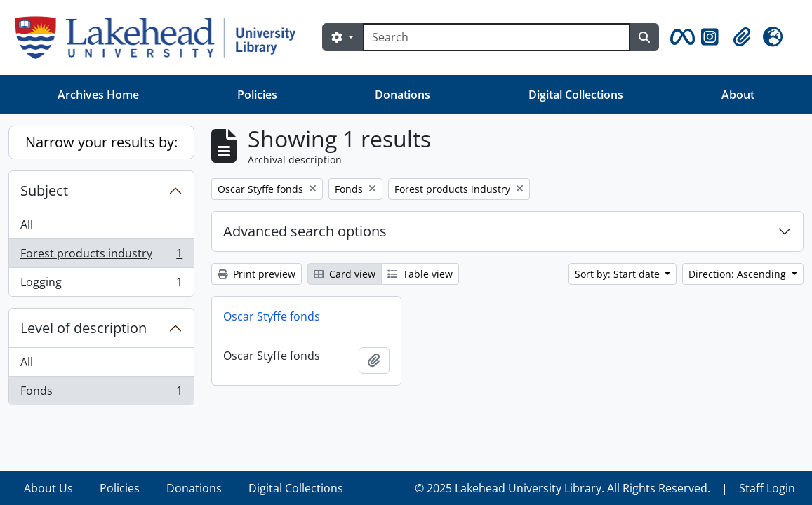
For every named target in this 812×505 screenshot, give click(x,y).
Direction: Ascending (739, 274)
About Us (48, 488)
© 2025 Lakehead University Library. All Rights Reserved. (563, 488)
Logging (101, 285)
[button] (680, 37)
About (738, 95)
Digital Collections (576, 95)
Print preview (257, 274)
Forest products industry (101, 256)
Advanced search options (305, 231)
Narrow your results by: (101, 142)
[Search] (496, 37)
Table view (420, 274)
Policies (257, 95)
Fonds (101, 393)
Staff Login (767, 488)
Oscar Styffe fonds (272, 316)
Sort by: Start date (619, 274)
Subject (44, 190)
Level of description (84, 328)
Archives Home (98, 95)
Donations (402, 95)
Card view (345, 274)
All (27, 224)
